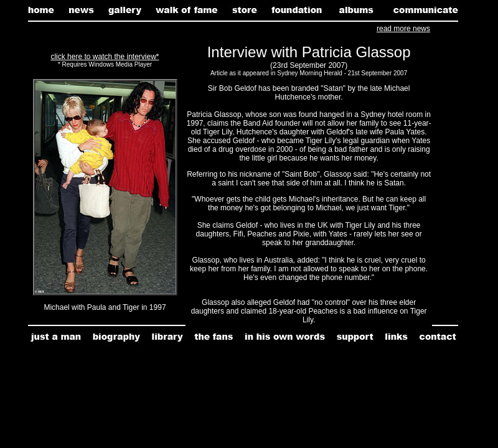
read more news (403, 29)
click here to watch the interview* (105, 57)
